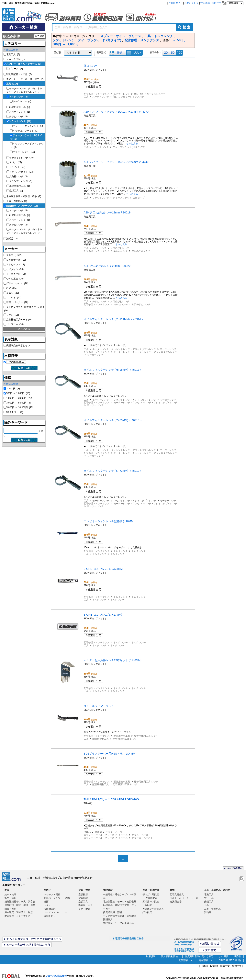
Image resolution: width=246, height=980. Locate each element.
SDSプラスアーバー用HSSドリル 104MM (109, 754)
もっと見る (132, 143)
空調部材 (83, 898)
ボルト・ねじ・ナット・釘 (184, 898)
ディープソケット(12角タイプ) (129, 147)
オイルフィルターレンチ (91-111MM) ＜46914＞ (114, 319)
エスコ (14, 255)
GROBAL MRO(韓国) (230, 960)
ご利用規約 (150, 956)
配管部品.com (186, 960)
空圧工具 (209, 898)
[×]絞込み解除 (11, 50)
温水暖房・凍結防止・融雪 (19, 912)
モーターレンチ (168, 349)
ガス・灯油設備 (151, 890)
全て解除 (39, 36)
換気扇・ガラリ (87, 905)
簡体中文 (225, 966)
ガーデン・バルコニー (56, 912)
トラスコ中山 (16, 274)
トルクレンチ (18, 97)
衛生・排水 (10, 898)
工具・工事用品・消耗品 (217, 890)
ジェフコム (15, 324)
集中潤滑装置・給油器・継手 (24, 196)
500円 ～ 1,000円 (18, 393)
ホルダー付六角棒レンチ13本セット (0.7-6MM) (113, 660)
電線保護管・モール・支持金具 (120, 902)
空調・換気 (84, 890)
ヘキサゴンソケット (25, 131)
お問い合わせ (191, 3)
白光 (11, 288)
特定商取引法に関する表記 (199, 956)
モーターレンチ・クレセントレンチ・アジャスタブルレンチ (124, 349)
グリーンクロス (17, 283)
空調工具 (83, 902)
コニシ (13, 293)
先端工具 (209, 902)
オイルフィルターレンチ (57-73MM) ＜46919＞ (113, 471)
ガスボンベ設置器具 (153, 909)
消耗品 (12, 239)
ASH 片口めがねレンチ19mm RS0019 (107, 212)
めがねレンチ (18, 117)
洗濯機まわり (51, 909)
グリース (16, 69)
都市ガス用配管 (151, 895)
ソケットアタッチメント (28, 126)
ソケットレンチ (20, 121)
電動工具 (13, 54)
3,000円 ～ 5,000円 (18, 403)
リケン (13, 315)
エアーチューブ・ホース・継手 (25, 79)
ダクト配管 (84, 909)
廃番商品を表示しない (18, 346)
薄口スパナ (91, 66)
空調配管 (83, 895)
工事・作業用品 (17, 201)
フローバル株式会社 (56, 976)
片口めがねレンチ (120, 248)
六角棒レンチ (18, 177)
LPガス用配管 (150, 898)
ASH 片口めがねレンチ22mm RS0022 (107, 266)
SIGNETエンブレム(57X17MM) (103, 615)
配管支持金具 (177, 895)
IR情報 (237, 956)
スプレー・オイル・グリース (24, 64)
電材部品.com (206, 960)
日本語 (204, 966)
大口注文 (217, 3)
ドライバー (17, 167)
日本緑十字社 (17, 260)
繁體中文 (237, 966)
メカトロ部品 (15, 59)
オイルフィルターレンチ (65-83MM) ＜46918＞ (113, 420)
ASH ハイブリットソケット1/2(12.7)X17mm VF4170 (116, 112)
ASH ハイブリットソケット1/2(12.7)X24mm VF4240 (116, 162)
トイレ (47, 905)
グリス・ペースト (115, 832)
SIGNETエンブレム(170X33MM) (104, 569)
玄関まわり (50, 916)
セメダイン (15, 269)
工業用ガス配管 (151, 902)
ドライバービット (21, 172)
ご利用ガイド (175, 3)
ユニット (14, 298)
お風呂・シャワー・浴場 (57, 898)
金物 (172, 890)
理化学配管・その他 (19, 74)
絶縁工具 (16, 191)
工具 (12, 84)
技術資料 (205, 3)
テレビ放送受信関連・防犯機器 (120, 916)
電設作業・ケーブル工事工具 (118, 923)
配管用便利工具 (20, 107)
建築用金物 (176, 902)
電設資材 (108, 890)
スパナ (16, 162)
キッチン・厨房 (52, 895)
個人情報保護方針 (170, 956)
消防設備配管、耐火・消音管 (20, 902)
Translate (234, 3)
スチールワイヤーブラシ (99, 706)
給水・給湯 (10, 895)
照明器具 (108, 919)
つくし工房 (15, 279)
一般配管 (147, 905)
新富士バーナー (17, 302)
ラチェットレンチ (21, 158)
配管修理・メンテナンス (22, 206)
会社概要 (224, 956)
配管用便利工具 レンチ (146, 736)
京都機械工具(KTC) (19, 320)
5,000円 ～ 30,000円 (20, 407)
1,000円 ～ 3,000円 (19, 398)
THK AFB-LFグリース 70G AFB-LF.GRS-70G (111, 799)
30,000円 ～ (15, 412)
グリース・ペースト (142, 838)
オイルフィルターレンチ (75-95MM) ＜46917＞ (113, 370)
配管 (7, 890)
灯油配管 (147, 912)
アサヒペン (16, 265)
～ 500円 (13, 389)
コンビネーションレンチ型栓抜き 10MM (109, 521)
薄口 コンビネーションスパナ (150, 94)
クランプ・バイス (21, 181)
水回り (47, 890)
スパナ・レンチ (20, 112)
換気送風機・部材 (113, 912)
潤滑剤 (98, 832)
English (214, 966)
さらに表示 (24, 329)
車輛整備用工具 (20, 186)
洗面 (46, 902)
